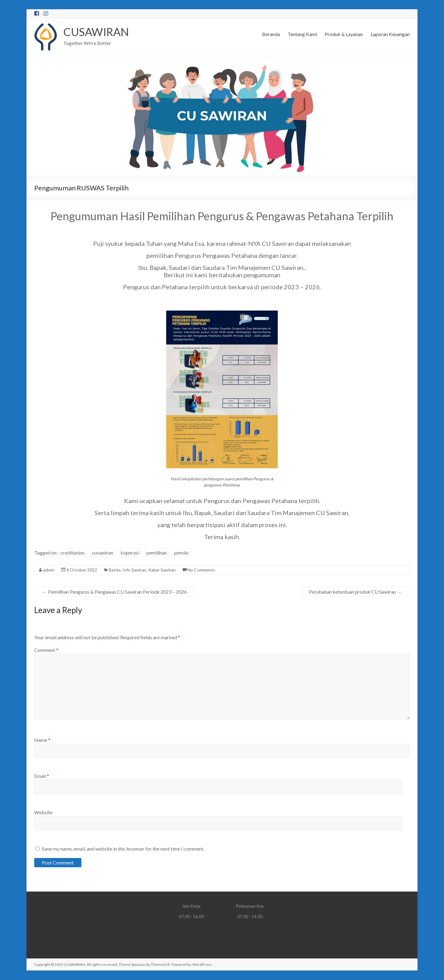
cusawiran (103, 553)
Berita (115, 570)
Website (43, 813)
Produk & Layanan (344, 34)
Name (42, 740)
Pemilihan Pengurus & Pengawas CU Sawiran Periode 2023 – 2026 (115, 592)
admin (49, 570)
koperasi (130, 553)
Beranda (271, 34)
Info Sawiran (134, 570)
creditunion (72, 553)
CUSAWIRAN (96, 32)
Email (42, 776)
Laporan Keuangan (390, 34)
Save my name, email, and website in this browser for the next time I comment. (123, 849)
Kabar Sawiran (162, 570)
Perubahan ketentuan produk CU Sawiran (355, 592)
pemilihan (157, 553)
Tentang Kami (302, 34)
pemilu (181, 553)
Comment (46, 650)
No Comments (201, 570)
